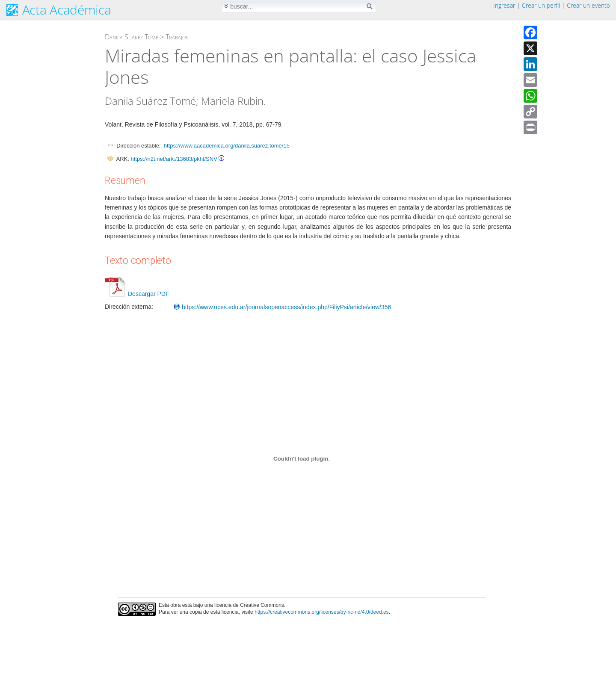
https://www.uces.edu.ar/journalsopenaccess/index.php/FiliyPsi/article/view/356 (282, 307)
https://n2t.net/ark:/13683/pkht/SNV (174, 159)
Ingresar (504, 5)
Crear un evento (588, 5)
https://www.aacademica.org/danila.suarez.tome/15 (227, 146)
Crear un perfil (541, 5)
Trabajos (177, 37)
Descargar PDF (137, 294)
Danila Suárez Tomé (132, 37)
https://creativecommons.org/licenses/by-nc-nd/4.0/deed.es (322, 612)
